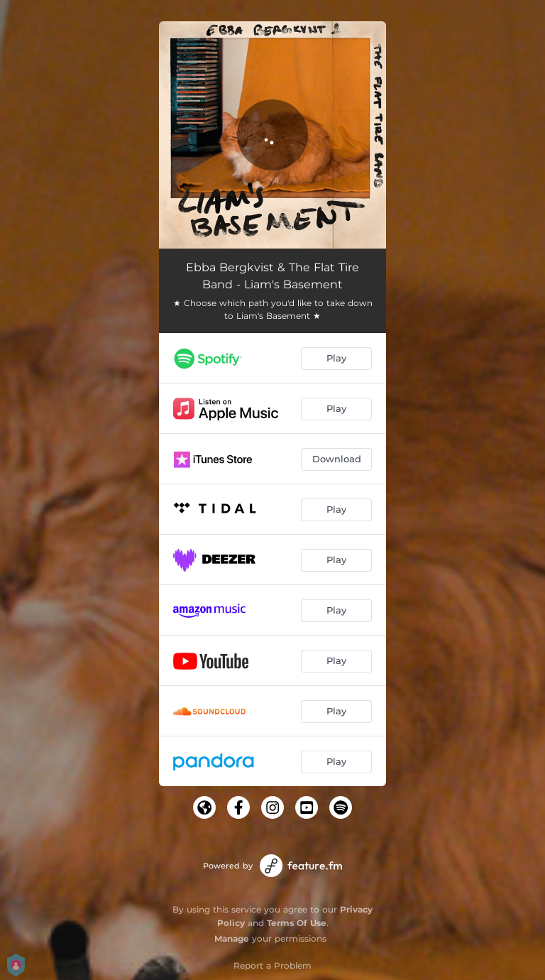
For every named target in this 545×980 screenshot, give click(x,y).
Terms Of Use (297, 923)
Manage (232, 938)
